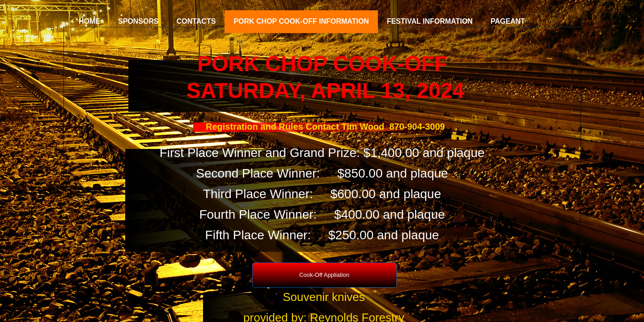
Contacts (196, 21)
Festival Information (430, 21)
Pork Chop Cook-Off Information (301, 21)
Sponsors (138, 21)
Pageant (508, 21)
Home (89, 21)
